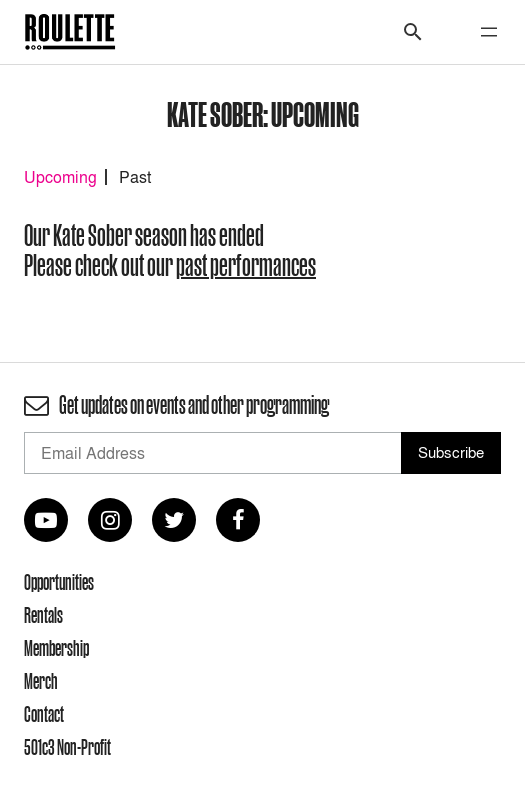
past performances (246, 265)
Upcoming (60, 177)
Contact (44, 714)
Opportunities (59, 582)
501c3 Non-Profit (67, 747)
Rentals (43, 615)
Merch (41, 681)
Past (135, 177)
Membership (56, 648)
